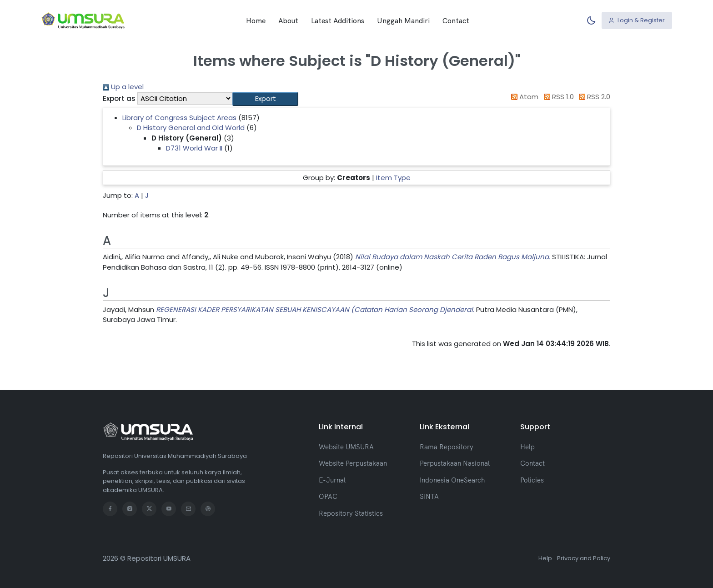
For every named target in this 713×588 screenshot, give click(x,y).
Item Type (393, 178)
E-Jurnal (332, 480)
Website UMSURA (346, 447)
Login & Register (637, 20)
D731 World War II (194, 148)
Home (256, 20)
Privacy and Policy (584, 558)
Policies (532, 480)
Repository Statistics (351, 513)
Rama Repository (447, 447)
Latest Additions (338, 20)
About (288, 20)
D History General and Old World (191, 128)
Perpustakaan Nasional (455, 463)
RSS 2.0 (593, 97)
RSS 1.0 (557, 97)
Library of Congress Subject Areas (179, 118)
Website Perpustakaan (353, 463)
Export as (119, 98)
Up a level (123, 87)
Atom (523, 97)
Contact (456, 20)
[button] (265, 99)
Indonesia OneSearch (452, 480)
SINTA (429, 496)
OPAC (328, 496)
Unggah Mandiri (403, 20)
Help (527, 447)
